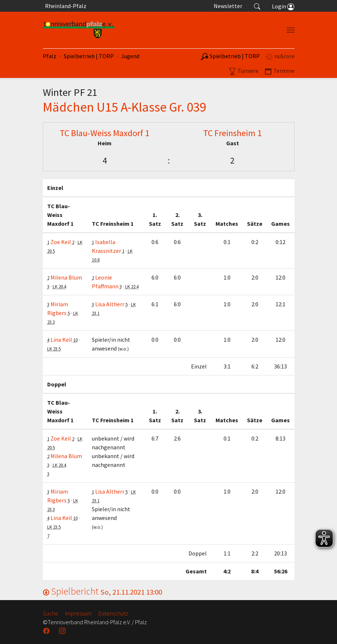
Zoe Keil (61, 242)
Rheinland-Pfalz (65, 6)
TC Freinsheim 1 (232, 133)
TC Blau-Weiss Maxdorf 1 (104, 133)
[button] (257, 6)
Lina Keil (61, 340)
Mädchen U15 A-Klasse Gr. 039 (125, 107)
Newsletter (228, 6)
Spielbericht (102, 591)
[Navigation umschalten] (291, 30)
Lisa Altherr (110, 304)
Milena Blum (66, 277)
